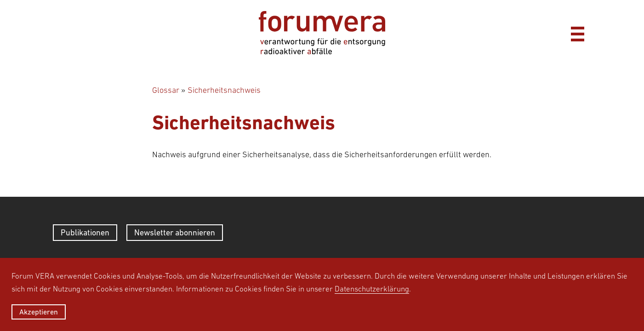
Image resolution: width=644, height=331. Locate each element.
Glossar (166, 90)
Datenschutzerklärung (372, 289)
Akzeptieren (39, 312)
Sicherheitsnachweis (224, 90)
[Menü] (577, 33)
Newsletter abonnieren (175, 232)
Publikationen (85, 232)
